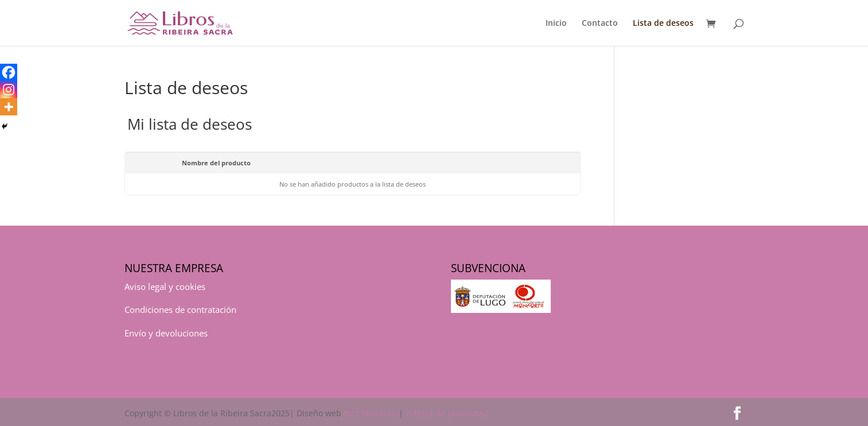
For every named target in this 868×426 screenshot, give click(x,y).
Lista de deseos (663, 24)
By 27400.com (370, 413)
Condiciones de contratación (180, 309)
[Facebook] (9, 72)
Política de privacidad (447, 413)
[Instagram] (9, 90)
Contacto (600, 24)
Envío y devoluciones (166, 333)
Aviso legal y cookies (165, 286)
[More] (9, 107)
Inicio (556, 24)
